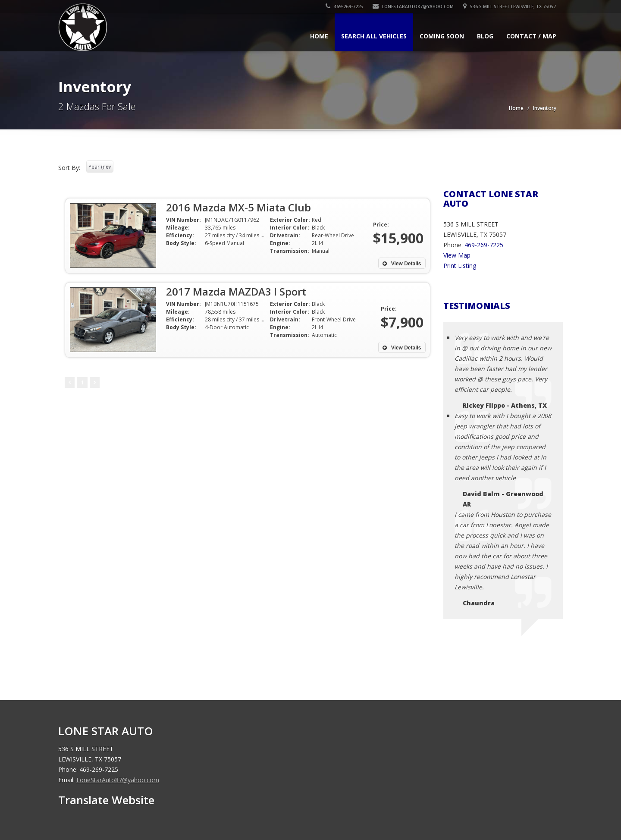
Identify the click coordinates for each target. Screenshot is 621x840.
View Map (457, 255)
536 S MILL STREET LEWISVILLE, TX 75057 (510, 6)
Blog (485, 36)
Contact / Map (531, 36)
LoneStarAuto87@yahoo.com (414, 6)
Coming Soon (442, 36)
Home (319, 36)
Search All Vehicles (374, 36)
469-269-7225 (345, 6)
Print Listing (460, 266)
